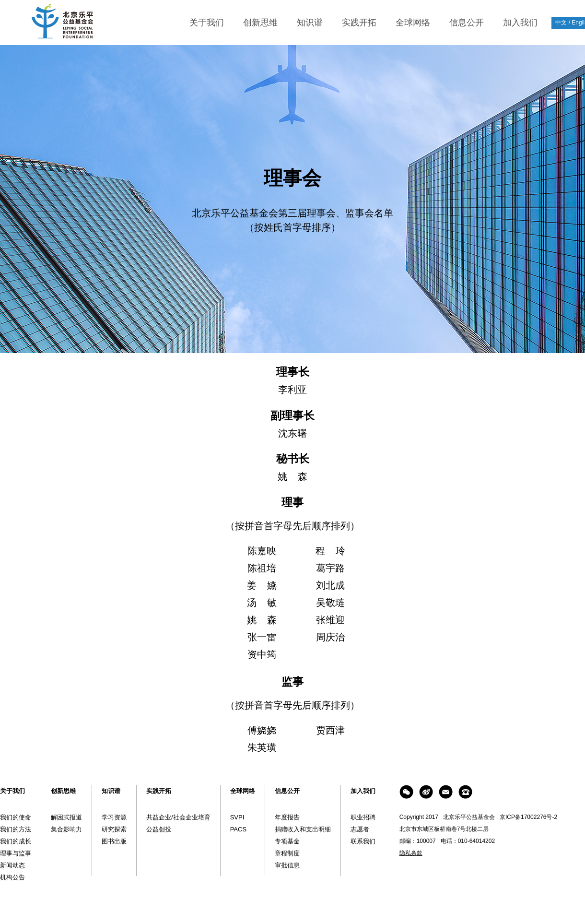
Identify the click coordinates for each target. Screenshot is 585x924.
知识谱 (310, 23)
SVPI (237, 817)
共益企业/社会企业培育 (178, 817)
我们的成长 (16, 841)
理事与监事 (16, 853)
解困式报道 (66, 817)
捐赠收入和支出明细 (303, 829)
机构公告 (12, 877)
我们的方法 (16, 829)
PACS (238, 829)
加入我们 (520, 23)
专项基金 (287, 841)
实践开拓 (359, 23)
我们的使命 (16, 817)
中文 (561, 23)
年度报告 (287, 817)
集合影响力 (66, 829)
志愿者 (360, 829)
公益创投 (159, 829)
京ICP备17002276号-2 (528, 817)
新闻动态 (12, 865)
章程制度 (287, 853)
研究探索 (114, 829)
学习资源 (114, 817)
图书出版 (114, 841)
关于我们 (207, 23)
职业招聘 (363, 817)
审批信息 (287, 865)
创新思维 (260, 23)
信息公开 (467, 23)
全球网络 (413, 23)
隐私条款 (411, 853)
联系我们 (363, 841)
